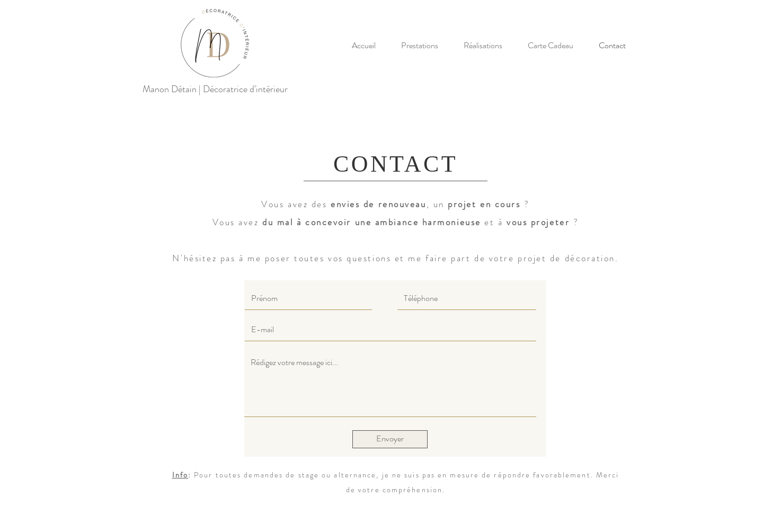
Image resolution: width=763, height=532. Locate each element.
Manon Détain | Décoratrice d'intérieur (215, 89)
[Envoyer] (390, 439)
